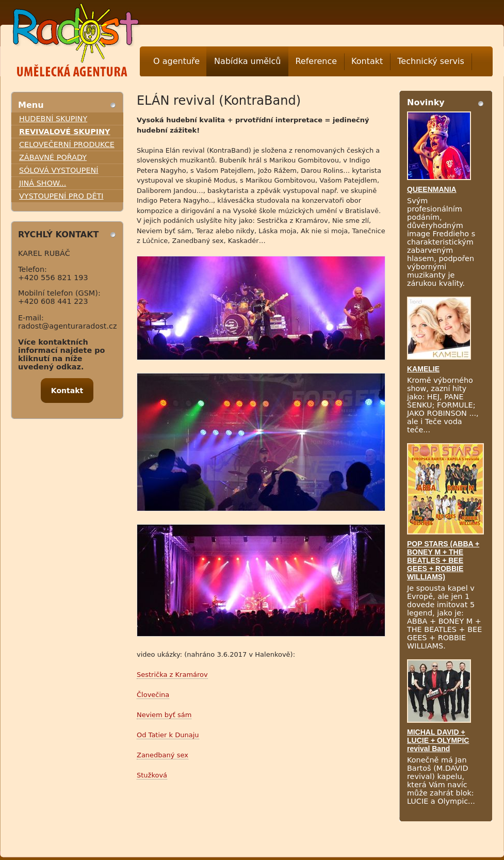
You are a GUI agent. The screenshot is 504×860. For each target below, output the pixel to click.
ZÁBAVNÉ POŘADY (53, 157)
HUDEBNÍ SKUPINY (53, 119)
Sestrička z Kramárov (172, 675)
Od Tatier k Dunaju (168, 735)
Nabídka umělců (247, 61)
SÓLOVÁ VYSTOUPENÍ (59, 170)
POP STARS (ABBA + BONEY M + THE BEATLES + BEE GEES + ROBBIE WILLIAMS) (443, 560)
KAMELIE (423, 369)
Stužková (152, 775)
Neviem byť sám (164, 715)
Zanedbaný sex (162, 755)
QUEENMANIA (432, 189)
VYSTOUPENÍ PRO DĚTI (61, 196)
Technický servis (430, 61)
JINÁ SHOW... (43, 183)
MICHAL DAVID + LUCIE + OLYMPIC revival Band (438, 740)
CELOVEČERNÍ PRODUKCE (67, 144)
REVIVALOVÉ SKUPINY (65, 132)
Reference (316, 61)
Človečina (153, 695)
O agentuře (176, 61)
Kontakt (367, 61)
